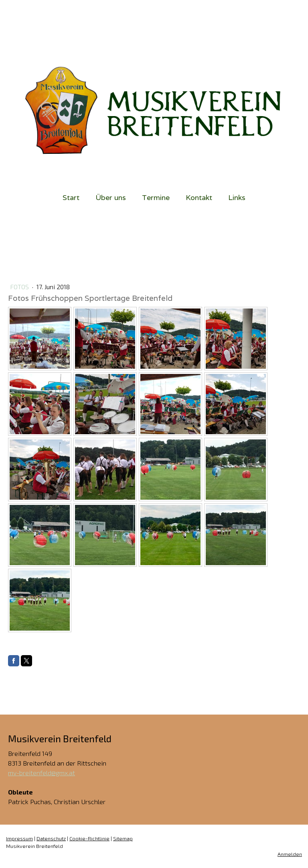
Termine (156, 197)
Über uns (111, 197)
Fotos (20, 287)
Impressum (19, 838)
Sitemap (123, 838)
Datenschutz (51, 838)
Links (237, 197)
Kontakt (199, 197)
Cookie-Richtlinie (89, 838)
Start (71, 197)
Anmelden (290, 854)
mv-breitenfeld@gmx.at (42, 773)
